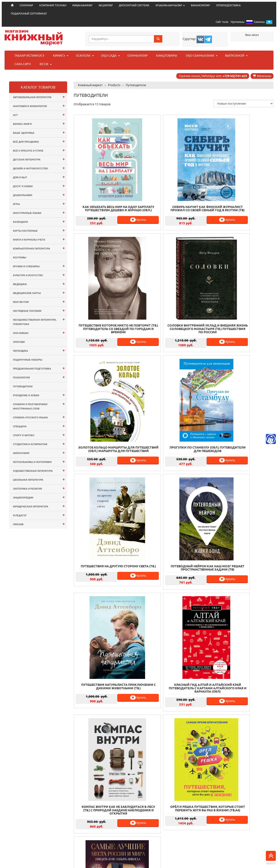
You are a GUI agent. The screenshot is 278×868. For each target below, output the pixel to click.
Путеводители (23, 386)
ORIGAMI (39, 524)
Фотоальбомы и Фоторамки (39, 461)
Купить (121, 201)
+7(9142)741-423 (235, 76)
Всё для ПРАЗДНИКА (39, 141)
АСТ (39, 115)
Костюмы (20, 257)
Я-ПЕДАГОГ (39, 515)
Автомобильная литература (39, 97)
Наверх (271, 858)
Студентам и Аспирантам (39, 444)
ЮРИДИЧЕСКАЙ (141, 838)
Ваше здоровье (39, 132)
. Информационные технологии (149, 861)
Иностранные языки (39, 212)
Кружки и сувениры (39, 266)
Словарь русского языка (39, 417)
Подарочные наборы (28, 360)
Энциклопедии (39, 497)
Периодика (39, 350)
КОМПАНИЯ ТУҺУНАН (53, 5)
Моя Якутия (39, 301)
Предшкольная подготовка (39, 368)
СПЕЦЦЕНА (39, 426)
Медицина (39, 284)
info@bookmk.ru (253, 848)
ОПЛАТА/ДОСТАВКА (228, 5)
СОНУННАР (98, 832)
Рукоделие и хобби (39, 395)
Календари (39, 221)
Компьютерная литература (39, 248)
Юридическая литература (39, 506)
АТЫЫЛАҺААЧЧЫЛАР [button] (170, 5)
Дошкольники (39, 195)
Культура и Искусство (39, 275)
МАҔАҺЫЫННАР (82, 5)
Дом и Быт (39, 177)
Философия (39, 453)
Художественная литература (39, 470)
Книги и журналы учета (39, 239)
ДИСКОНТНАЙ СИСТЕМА (134, 5)
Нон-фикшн (39, 333)
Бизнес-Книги (39, 123)
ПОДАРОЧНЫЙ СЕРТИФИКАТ (29, 14)
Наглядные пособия (39, 310)
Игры (39, 204)
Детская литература (39, 159)
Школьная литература (39, 479)
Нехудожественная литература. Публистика (39, 321)
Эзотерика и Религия (39, 488)
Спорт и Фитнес (39, 435)
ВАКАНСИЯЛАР (200, 5)
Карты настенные (39, 230)
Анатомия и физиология (39, 106)
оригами (19, 342)
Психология (39, 377)
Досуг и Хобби (39, 186)
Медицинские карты (39, 293)
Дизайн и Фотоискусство (39, 168)
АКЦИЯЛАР (106, 5)
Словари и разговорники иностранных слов (39, 406)
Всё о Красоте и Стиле (39, 150)
